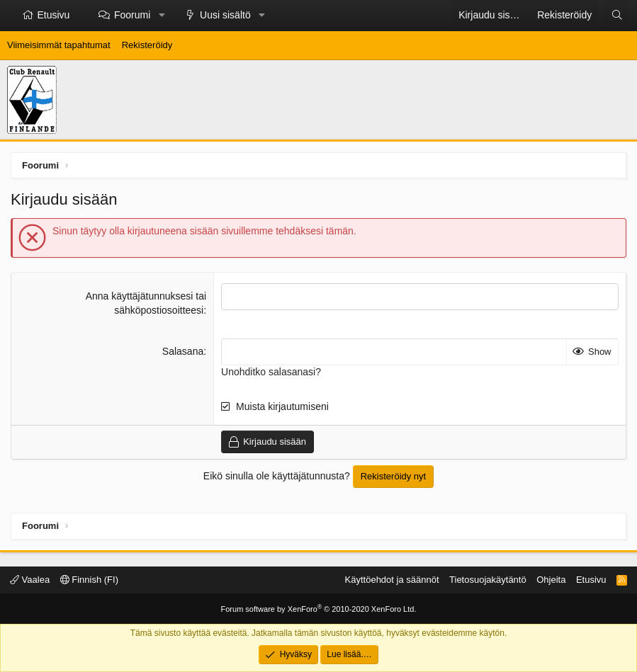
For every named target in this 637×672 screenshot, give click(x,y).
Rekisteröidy (147, 45)
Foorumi (132, 15)
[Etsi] (617, 16)
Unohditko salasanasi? (271, 372)
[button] (162, 16)
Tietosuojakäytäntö (488, 580)
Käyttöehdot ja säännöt (392, 580)
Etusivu (54, 15)
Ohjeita (551, 580)
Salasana (183, 351)
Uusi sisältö (225, 15)
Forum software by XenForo (319, 609)
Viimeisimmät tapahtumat (59, 45)
